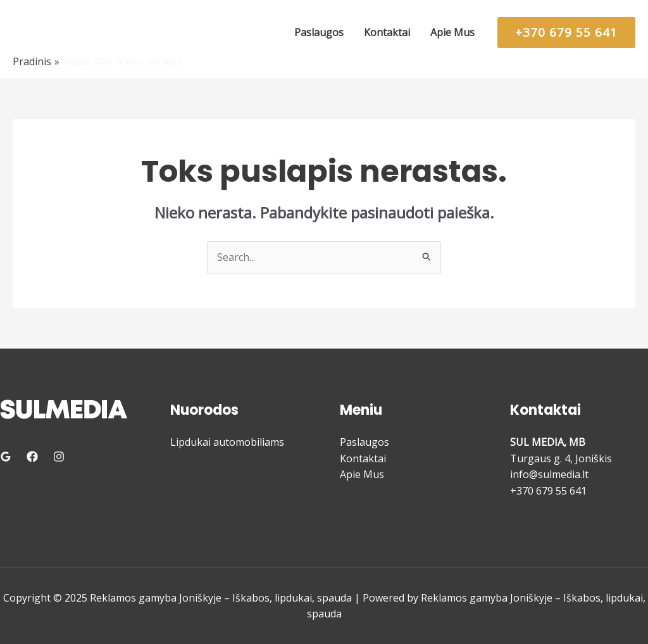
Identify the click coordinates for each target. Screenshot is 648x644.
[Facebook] (32, 457)
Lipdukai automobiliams (227, 442)
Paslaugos (364, 442)
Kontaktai (363, 458)
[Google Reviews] (6, 457)
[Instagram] (59, 457)
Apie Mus (362, 474)
